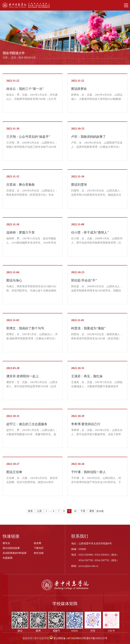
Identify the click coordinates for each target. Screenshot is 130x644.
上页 (39, 511)
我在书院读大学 (27, 59)
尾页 (92, 511)
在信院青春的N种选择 (15, 553)
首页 (14, 59)
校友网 (37, 543)
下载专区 (39, 548)
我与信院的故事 (11, 548)
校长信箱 (39, 553)
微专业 (6, 543)
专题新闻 (8, 558)
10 (75, 511)
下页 (83, 511)
